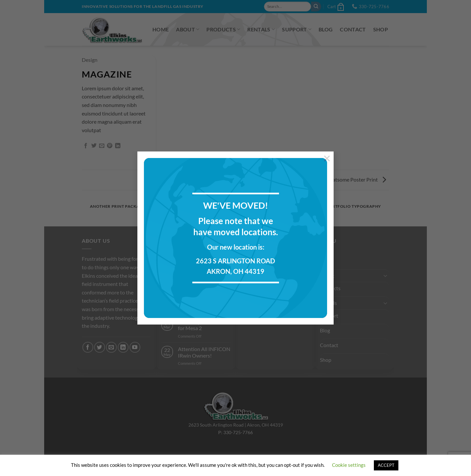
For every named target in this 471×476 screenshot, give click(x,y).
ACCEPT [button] (386, 465)
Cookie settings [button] (349, 465)
